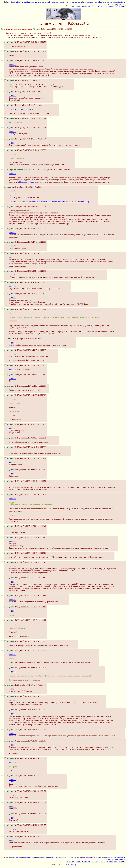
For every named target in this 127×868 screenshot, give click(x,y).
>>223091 (13, 689)
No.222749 (42, 127)
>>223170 (13, 795)
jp (103, 2)
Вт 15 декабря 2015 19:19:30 (21, 253)
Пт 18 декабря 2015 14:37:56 (21, 562)
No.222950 (42, 481)
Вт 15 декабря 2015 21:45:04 (19, 339)
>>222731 (13, 96)
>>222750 (13, 174)
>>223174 (13, 829)
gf (17, 2)
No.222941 (42, 458)
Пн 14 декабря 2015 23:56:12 (21, 139)
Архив (104, 6)
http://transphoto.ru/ (27, 182)
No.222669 (68, 29)
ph (49, 2)
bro (12, 2)
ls (105, 2)
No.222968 (42, 595)
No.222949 (42, 470)
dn (96, 2)
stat (124, 4)
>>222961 (13, 566)
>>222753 (13, 195)
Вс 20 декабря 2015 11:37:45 (21, 650)
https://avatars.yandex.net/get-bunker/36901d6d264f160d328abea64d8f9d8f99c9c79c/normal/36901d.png (49, 201)
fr (15, 2)
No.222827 (42, 309)
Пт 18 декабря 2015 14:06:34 (21, 537)
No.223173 (42, 802)
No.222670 (42, 42)
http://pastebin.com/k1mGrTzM (21, 109)
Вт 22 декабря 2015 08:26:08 (21, 741)
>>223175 (13, 841)
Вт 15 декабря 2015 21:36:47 (21, 309)
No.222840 (42, 365)
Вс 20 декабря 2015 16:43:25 (21, 668)
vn (124, 2)
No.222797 (42, 271)
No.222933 (42, 447)
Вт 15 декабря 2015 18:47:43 (21, 242)
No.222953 (42, 494)
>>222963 (13, 582)
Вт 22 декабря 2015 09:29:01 (21, 791)
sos (116, 2)
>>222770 (13, 286)
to (122, 2)
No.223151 (42, 685)
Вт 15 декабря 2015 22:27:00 (21, 375)
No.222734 (42, 92)
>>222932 (13, 451)
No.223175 (42, 825)
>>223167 (13, 780)
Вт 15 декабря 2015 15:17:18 (19, 187)
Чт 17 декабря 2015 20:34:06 (21, 470)
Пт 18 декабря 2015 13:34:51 (21, 526)
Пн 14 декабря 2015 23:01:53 (21, 118)
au (76, 2)
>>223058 (13, 655)
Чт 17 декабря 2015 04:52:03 (21, 386)
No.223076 (42, 641)
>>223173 (13, 818)
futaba (68, 865)
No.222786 (42, 253)
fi (98, 2)
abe (88, 2)
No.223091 (42, 668)
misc (106, 4)
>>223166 (13, 745)
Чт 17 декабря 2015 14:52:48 (21, 424)
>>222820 (13, 399)
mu (36, 2)
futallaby (73, 865)
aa (86, 2)
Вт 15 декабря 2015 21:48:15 (21, 350)
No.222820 (42, 294)
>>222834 (13, 354)
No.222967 (42, 578)
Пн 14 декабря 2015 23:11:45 (21, 127)
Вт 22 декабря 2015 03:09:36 (21, 710)
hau (101, 2)
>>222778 (13, 233)
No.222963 (42, 562)
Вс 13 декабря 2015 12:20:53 (21, 51)
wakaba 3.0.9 (61, 865)
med (30, 2)
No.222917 (42, 386)
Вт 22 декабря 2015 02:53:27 (21, 696)
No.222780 (42, 242)
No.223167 (42, 741)
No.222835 (42, 350)
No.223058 (42, 620)
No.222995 (42, 607)
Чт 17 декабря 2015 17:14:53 (21, 458)
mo (79, 2)
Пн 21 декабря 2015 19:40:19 (21, 685)
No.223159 (42, 696)
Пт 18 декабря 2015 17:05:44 (21, 578)
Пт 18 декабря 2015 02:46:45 (21, 481)
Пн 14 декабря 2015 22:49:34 (21, 105)
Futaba (78, 6)
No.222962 (42, 553)
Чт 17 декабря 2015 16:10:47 (21, 447)
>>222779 (13, 246)
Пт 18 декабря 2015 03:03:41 (21, 494)
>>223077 (13, 672)
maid (26, 2)
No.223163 (42, 710)
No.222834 (39, 339)
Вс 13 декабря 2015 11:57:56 (32, 29)
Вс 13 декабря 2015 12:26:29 (21, 60)
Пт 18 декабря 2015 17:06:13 (21, 595)
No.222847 (42, 375)
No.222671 (42, 51)
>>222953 (13, 530)
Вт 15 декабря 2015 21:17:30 (21, 294)
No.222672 (42, 60)
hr (19, 2)
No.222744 (42, 105)
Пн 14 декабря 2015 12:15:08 (21, 92)
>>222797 (13, 298)
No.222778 (42, 207)
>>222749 (13, 143)
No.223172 (42, 791)
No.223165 (42, 730)
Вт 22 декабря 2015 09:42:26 (21, 825)
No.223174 (42, 814)
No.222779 (42, 229)
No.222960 (42, 526)
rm (114, 2)
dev (121, 4)
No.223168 (42, 758)
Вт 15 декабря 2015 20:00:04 (21, 271)
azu (92, 2)
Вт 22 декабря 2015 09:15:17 (21, 776)
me (111, 2)
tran (61, 2)
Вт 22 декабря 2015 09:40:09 (21, 814)
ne (39, 2)
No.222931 (42, 438)
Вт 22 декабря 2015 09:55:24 (21, 836)
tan (119, 2)
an (8, 2)
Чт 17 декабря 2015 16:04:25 (21, 438)
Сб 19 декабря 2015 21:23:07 (21, 620)
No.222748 (42, 118)
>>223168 (13, 782)
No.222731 (42, 80)
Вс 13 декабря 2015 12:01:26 (21, 42)
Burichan (70, 6)
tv (64, 2)
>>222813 (13, 343)
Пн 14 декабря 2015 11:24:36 (21, 80)
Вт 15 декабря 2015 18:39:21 (21, 229)
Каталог (110, 6)
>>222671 (13, 65)
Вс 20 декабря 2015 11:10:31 (21, 641)
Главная (122, 6)
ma (108, 2)
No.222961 (42, 537)
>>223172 (13, 807)
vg (73, 2)
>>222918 (13, 429)
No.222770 (39, 187)
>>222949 (13, 485)
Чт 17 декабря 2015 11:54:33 (21, 395)
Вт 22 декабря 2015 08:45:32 (21, 758)
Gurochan (86, 6)
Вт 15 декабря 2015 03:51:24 (21, 150)
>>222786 (13, 275)
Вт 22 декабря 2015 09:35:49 (21, 802)
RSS (116, 6)
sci (54, 2)
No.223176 (42, 836)
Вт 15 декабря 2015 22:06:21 (21, 365)
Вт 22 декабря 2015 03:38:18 (21, 730)
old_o (44, 2)
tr (81, 2)
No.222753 (42, 150)
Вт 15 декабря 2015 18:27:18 (21, 207)
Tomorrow (95, 6)
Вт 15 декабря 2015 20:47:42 (21, 282)
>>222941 (13, 474)
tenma (111, 4)
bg (71, 2)
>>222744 (13, 122)
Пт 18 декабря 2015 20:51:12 (21, 607)
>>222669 (13, 611)
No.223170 (42, 776)
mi (33, 2)
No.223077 (42, 650)
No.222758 (65, 170)
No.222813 (42, 282)
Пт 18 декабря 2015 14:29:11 (21, 553)
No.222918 (42, 395)
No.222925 (42, 424)
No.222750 (42, 139)
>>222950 (13, 499)
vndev (116, 4)
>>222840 (13, 379)
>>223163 (13, 734)
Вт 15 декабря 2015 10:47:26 (33, 170)
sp (57, 2)
